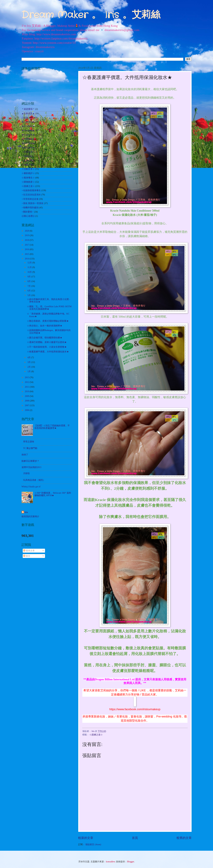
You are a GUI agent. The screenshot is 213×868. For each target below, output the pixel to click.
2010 (27, 391)
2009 (27, 396)
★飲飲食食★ (28, 143)
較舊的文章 (184, 838)
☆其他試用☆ (28, 161)
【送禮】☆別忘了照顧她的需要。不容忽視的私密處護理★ (52, 427)
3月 (29, 362)
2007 (27, 405)
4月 (29, 357)
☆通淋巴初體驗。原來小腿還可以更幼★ (47, 342)
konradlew (110, 862)
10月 (30, 272)
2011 (27, 387)
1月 (29, 371)
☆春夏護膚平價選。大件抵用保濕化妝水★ (48, 352)
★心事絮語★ (28, 122)
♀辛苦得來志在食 (30, 199)
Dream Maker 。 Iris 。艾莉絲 (91, 15)
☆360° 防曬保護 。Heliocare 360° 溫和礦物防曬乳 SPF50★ (53, 494)
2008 (27, 401)
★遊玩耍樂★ (28, 148)
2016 (27, 249)
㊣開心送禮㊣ (28, 216)
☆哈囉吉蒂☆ (28, 165)
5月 (29, 295)
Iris (26, 512)
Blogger (131, 862)
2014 (27, 259)
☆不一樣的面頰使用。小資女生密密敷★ (47, 347)
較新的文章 (86, 838)
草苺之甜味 (29, 442)
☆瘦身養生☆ (28, 178)
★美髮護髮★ (28, 139)
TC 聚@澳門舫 (30, 448)
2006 (27, 410)
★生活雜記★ (28, 126)
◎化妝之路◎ (28, 118)
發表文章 (29, 551)
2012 (27, 382)
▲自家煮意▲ (28, 113)
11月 (30, 267)
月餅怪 (26, 473)
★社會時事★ (28, 135)
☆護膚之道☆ (96, 735)
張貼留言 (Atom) (93, 844)
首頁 (135, 838)
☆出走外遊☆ (28, 152)
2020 (27, 231)
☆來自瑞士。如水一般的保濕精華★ (45, 326)
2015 (27, 254)
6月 (29, 291)
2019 (27, 235)
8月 (29, 281)
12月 (30, 263)
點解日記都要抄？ (30, 461)
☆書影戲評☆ (28, 173)
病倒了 (25, 455)
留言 (27, 556)
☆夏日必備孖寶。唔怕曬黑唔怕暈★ (45, 338)
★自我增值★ (28, 130)
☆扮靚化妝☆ (28, 156)
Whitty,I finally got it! (31, 487)
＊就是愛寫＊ (28, 109)
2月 (29, 367)
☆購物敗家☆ (28, 182)
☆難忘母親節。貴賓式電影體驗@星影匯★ (48, 321)
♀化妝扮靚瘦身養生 (31, 190)
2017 (27, 245)
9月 (29, 277)
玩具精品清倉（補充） (34, 480)
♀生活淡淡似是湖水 (31, 195)
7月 (29, 286)
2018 (27, 240)
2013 (27, 377)
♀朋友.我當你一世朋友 (33, 203)
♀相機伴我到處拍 (30, 208)
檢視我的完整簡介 (30, 517)
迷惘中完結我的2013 (31, 467)
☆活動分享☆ (28, 169)
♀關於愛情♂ (28, 212)
